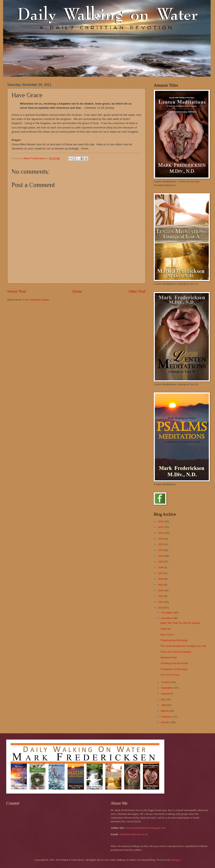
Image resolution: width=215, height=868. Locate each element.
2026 (161, 521)
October (166, 682)
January (166, 722)
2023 (161, 539)
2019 (161, 562)
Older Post (137, 291)
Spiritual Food (168, 657)
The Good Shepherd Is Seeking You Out (183, 646)
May (164, 699)
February (167, 717)
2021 (161, 550)
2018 (161, 567)
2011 (161, 608)
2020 (161, 556)
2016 (161, 579)
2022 (161, 544)
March (165, 711)
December (167, 612)
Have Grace (167, 634)
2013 (161, 596)
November (167, 618)
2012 (161, 602)
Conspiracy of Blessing (174, 669)
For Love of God (170, 675)
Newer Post (17, 291)
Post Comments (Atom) (36, 300)
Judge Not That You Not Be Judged (180, 623)
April (164, 705)
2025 (161, 527)
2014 (161, 590)
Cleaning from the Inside (174, 663)
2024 (161, 533)
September (168, 688)
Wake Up (166, 629)
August (165, 694)
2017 (161, 573)
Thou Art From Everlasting (176, 652)
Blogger (176, 860)
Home (77, 291)
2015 (161, 585)
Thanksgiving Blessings (174, 640)
